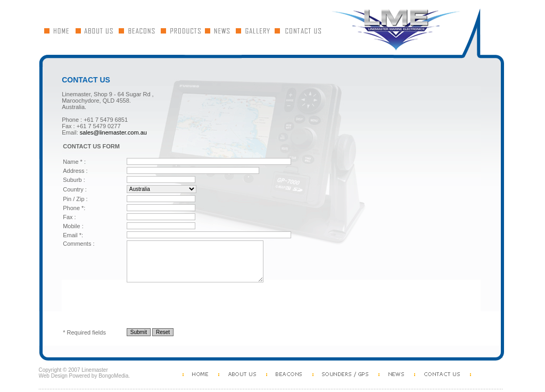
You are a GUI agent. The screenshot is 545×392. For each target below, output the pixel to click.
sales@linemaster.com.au (113, 132)
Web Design (53, 376)
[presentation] (144, 305)
